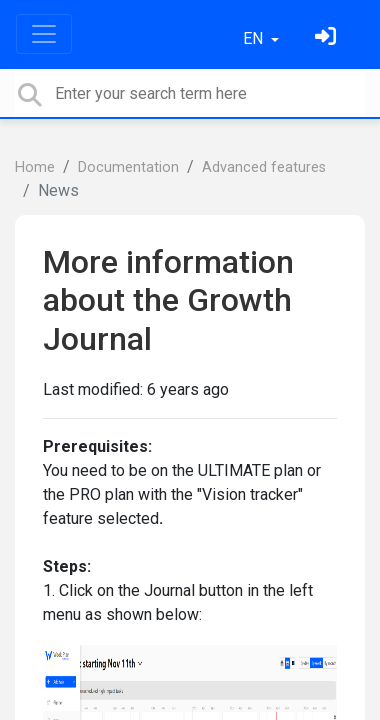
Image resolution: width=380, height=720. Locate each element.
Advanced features (264, 167)
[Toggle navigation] (44, 34)
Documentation (128, 167)
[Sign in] (328, 38)
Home (35, 167)
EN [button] (255, 38)
